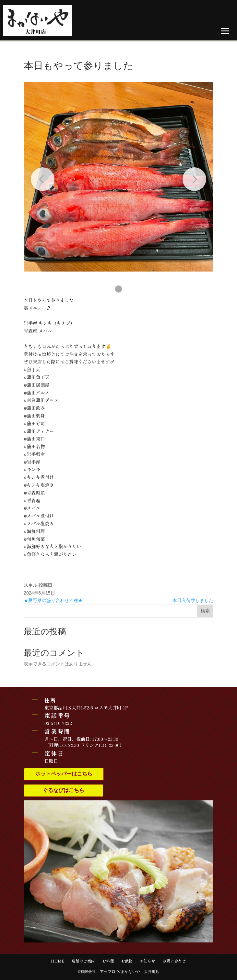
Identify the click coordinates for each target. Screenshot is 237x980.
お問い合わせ (174, 961)
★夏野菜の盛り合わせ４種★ (53, 600)
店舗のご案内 (83, 961)
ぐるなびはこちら (64, 790)
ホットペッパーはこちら (64, 774)
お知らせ (148, 961)
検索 (205, 611)
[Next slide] (194, 179)
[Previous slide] (43, 179)
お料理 (108, 961)
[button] (119, 289)
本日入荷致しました (193, 600)
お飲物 (127, 961)
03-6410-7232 (58, 723)
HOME (58, 961)
